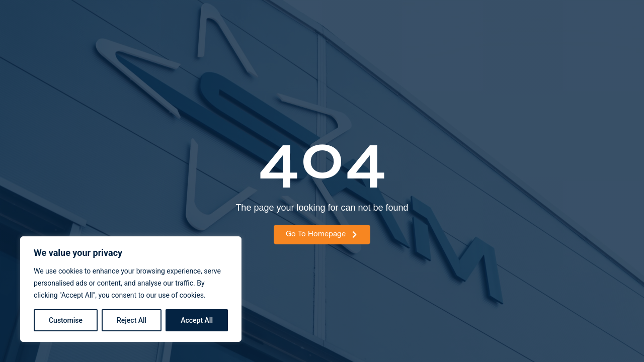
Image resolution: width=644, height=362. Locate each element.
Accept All (197, 320)
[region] (131, 289)
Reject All (132, 320)
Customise (66, 320)
